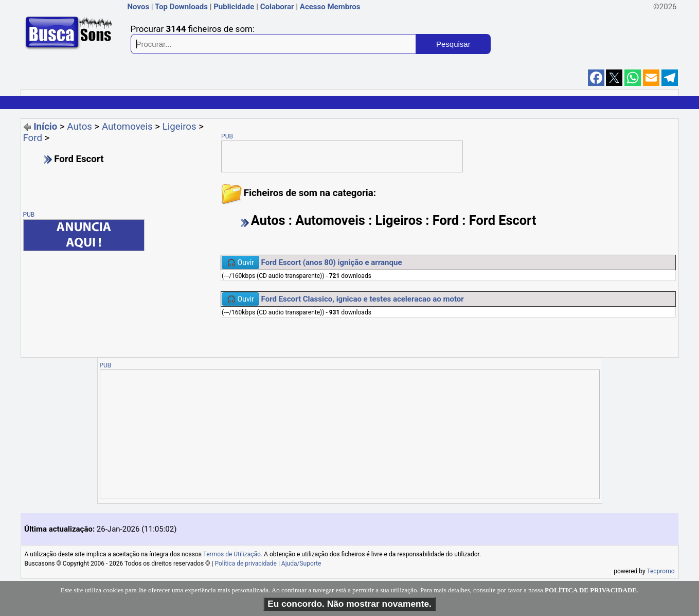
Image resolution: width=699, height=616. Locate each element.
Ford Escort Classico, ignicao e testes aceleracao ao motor (363, 299)
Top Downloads (181, 7)
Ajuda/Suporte (301, 564)
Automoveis (127, 127)
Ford (33, 138)
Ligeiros (180, 127)
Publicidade (234, 7)
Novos (139, 7)
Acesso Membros (330, 7)
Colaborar (277, 7)
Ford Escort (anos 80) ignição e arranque (332, 262)
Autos (79, 127)
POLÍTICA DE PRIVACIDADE (591, 590)
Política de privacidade (246, 564)
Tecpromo (660, 571)
